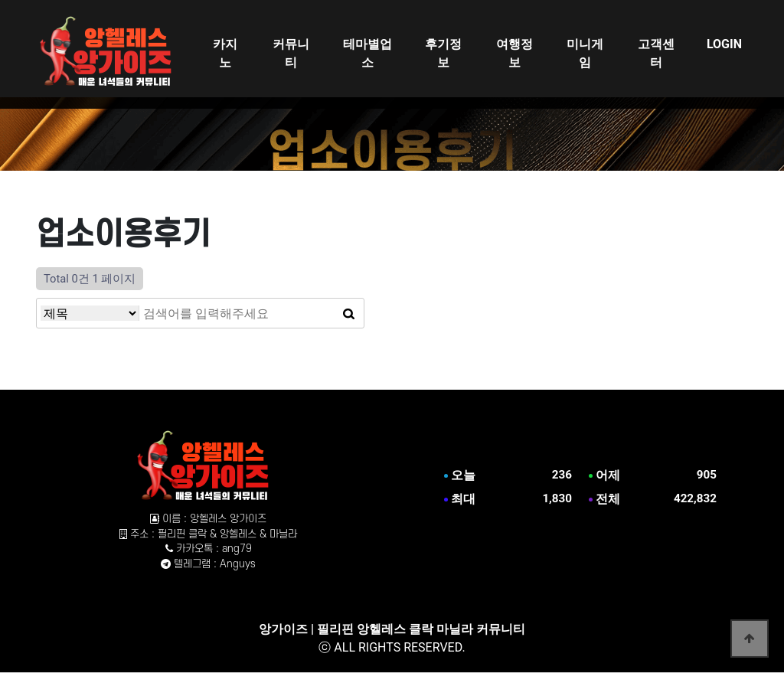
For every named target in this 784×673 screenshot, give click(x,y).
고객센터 (656, 53)
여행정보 (514, 53)
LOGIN (724, 44)
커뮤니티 (291, 53)
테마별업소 (367, 53)
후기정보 (443, 53)
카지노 (225, 53)
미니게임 (585, 53)
